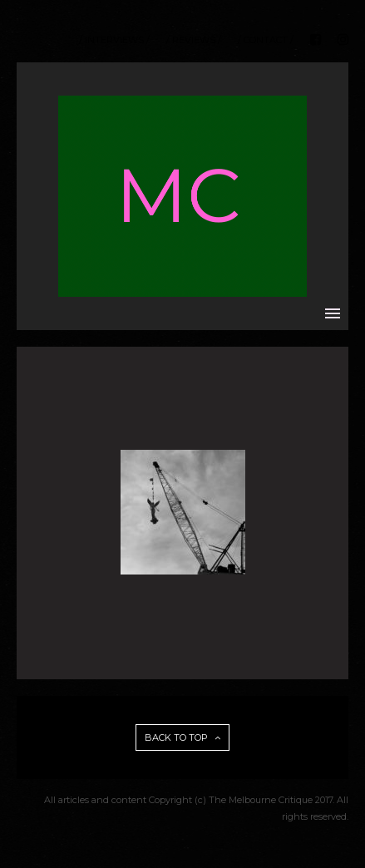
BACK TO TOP (182, 737)
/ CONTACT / (266, 40)
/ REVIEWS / (194, 40)
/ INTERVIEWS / (114, 40)
